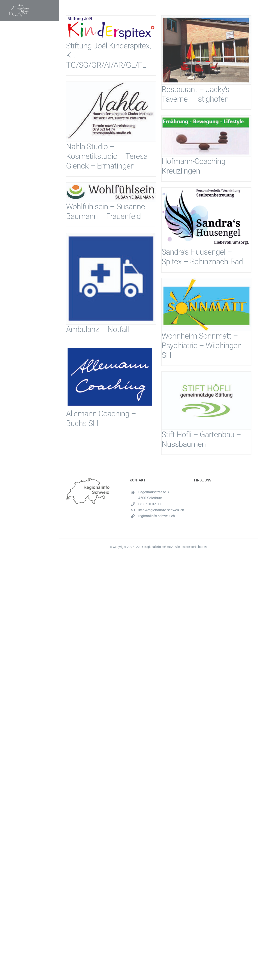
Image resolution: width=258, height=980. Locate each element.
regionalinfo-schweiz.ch (157, 516)
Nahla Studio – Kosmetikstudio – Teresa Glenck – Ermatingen (107, 156)
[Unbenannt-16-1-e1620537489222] (19, 6)
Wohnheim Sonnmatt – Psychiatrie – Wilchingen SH (202, 346)
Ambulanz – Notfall (97, 329)
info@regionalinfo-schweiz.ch (161, 510)
